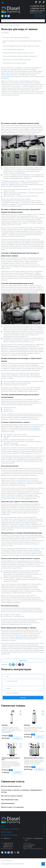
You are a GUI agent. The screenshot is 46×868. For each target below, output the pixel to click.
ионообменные (8, 410)
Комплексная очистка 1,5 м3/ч (34, 760)
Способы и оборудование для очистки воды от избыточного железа (21, 46)
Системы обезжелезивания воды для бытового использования (20, 56)
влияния (22, 83)
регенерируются (15, 622)
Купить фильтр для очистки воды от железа (14, 63)
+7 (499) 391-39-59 (37, 6)
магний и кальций (20, 481)
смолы (23, 618)
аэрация (41, 382)
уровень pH (20, 462)
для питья (28, 73)
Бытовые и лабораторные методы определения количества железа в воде (22, 42)
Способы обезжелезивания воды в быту (14, 50)
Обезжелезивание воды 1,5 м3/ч (11, 760)
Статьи (6, 26)
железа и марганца (34, 550)
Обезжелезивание (8, 805)
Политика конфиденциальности (7, 862)
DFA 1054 (5, 727)
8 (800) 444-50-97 (37, 11)
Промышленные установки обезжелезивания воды (17, 60)
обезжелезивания (6, 77)
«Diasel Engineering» (32, 647)
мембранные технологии (19, 388)
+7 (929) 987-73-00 (37, 9)
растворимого (36, 429)
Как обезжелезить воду (10, 801)
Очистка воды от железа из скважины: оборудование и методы (22, 793)
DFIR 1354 (27, 727)
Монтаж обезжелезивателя (11, 788)
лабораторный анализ (36, 230)
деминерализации (6, 498)
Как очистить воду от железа (12, 797)
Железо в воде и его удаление (12, 809)
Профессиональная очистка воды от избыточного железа (18, 53)
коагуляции (16, 527)
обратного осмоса (8, 412)
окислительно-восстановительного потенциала (22, 451)
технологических (6, 75)
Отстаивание (7, 332)
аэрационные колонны (10, 408)
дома (28, 376)
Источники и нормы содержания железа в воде (16, 38)
